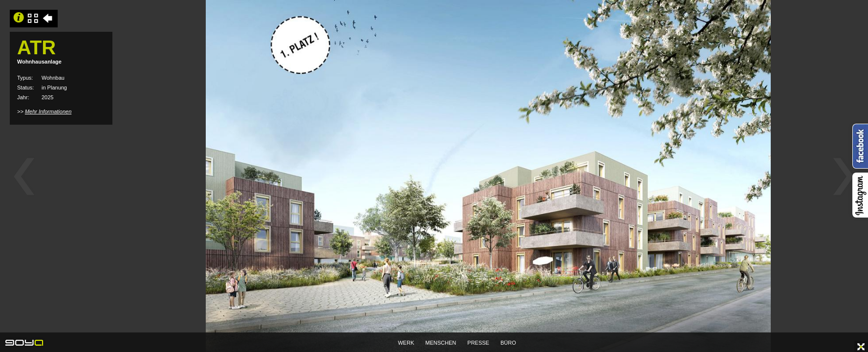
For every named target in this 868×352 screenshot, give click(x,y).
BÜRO (508, 343)
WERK (406, 343)
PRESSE (478, 343)
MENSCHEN (441, 343)
